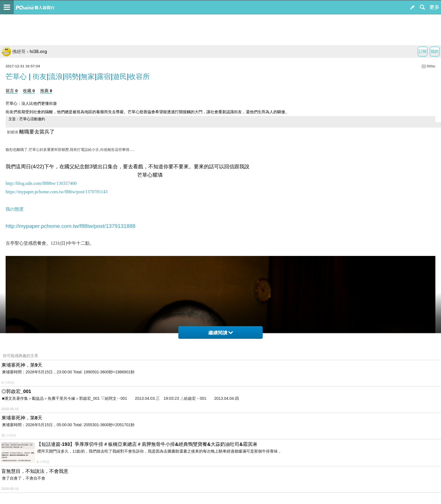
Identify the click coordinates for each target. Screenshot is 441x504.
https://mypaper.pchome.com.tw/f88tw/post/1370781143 (57, 192)
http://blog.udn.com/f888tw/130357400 (41, 183)
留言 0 (12, 91)
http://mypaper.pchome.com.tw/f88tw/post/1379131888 (71, 226)
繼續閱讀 (221, 333)
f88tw (431, 66)
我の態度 (15, 209)
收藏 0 (29, 91)
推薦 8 (46, 91)
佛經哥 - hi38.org (24, 52)
